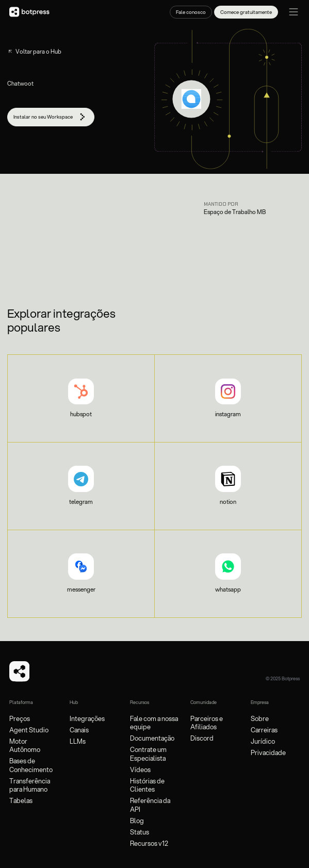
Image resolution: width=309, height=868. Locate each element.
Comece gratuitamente (246, 12)
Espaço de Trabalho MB (235, 212)
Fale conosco (191, 12)
